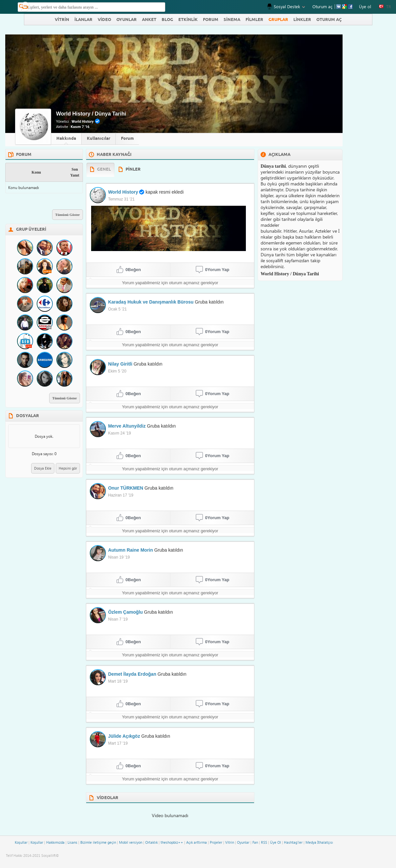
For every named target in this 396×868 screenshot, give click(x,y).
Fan (255, 842)
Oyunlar (243, 842)
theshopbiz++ (172, 842)
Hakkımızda (55, 842)
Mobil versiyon (131, 842)
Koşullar (21, 842)
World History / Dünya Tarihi (91, 114)
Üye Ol (276, 842)
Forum (127, 138)
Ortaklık (151, 842)
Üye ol (365, 6)
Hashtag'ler (293, 842)
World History (82, 122)
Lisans (72, 842)
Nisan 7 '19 (118, 619)
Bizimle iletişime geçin (98, 842)
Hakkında (66, 138)
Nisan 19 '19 (119, 557)
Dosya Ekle (43, 468)
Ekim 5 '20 (117, 371)
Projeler (216, 842)
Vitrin (230, 842)
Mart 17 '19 (118, 743)
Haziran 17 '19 (121, 495)
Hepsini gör (68, 468)
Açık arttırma (197, 842)
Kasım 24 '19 (120, 433)
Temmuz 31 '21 (121, 199)
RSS (264, 842)
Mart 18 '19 (118, 681)
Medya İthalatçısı (319, 842)
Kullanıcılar (99, 138)
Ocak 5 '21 (118, 309)
